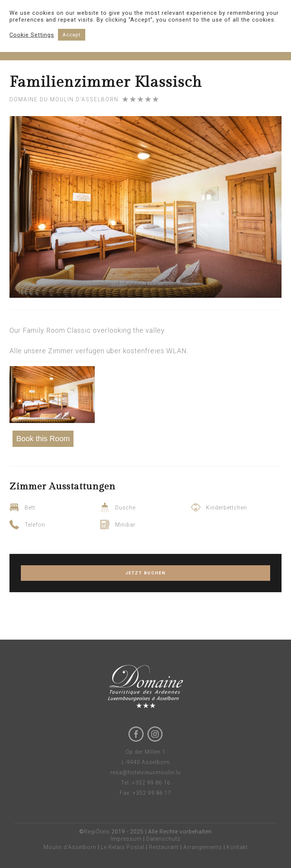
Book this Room (43, 439)
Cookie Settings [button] (32, 35)
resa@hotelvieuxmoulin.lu (145, 772)
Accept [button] (72, 35)
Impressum (126, 839)
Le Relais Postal (123, 847)
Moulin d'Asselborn (70, 847)
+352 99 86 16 (151, 783)
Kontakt (237, 847)
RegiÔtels (97, 832)
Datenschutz (163, 839)
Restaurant (164, 847)
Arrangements (203, 847)
